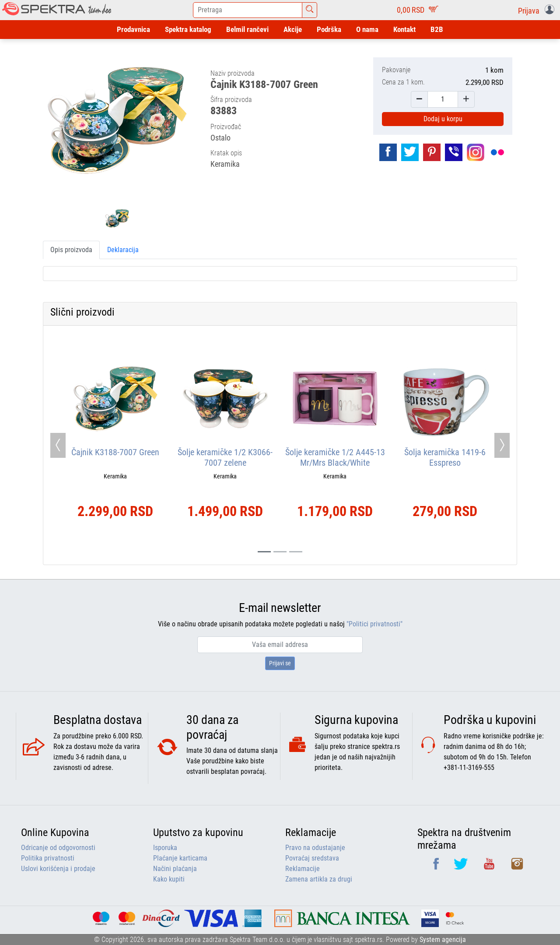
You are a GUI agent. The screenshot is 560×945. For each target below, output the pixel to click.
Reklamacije (303, 869)
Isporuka (165, 848)
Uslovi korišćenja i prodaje (58, 869)
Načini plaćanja (175, 869)
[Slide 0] (264, 552)
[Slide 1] (280, 552)
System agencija (443, 940)
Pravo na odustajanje (315, 848)
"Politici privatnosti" (374, 624)
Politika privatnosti (48, 858)
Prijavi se (280, 663)
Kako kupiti (169, 879)
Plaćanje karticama (180, 858)
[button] (538, 10)
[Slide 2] (296, 552)
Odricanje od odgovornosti (58, 848)
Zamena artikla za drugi (319, 879)
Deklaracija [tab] (123, 250)
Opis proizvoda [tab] (71, 250)
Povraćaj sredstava (312, 858)
